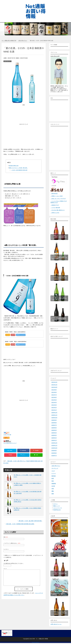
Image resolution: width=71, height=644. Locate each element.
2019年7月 (54, 456)
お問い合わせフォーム (56, 624)
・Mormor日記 (54, 193)
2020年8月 (54, 423)
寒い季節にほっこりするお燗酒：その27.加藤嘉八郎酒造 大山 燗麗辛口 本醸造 (59, 257)
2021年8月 (54, 392)
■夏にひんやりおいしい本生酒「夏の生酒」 (18, 168)
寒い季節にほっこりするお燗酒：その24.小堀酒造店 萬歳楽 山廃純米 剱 (59, 319)
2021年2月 (54, 408)
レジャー (54, 473)
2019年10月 (54, 448)
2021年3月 (54, 405)
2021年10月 (54, 387)
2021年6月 (54, 397)
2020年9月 (54, 420)
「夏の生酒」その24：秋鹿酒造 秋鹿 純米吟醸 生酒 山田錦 (20, 525)
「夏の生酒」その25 (11, 462)
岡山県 (28, 462)
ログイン (55, 504)
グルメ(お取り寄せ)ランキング (10, 443)
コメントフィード (58, 508)
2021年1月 (54, 410)
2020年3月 (54, 435)
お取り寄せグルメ (7, 61)
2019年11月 (54, 445)
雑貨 (53, 494)
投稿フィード (57, 506)
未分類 (53, 486)
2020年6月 (54, 428)
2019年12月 (54, 443)
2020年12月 (54, 413)
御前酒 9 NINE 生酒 (35, 462)
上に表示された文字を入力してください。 (14, 565)
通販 (53, 491)
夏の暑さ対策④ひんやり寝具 (58, 593)
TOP (9, 41)
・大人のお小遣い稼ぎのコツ (58, 210)
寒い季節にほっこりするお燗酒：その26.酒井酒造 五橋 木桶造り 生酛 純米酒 (59, 278)
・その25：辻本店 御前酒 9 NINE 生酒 (19, 170)
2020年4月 (54, 433)
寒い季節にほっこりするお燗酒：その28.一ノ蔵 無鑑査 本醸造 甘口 (59, 237)
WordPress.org (57, 510)
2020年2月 (54, 438)
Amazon (9, 335)
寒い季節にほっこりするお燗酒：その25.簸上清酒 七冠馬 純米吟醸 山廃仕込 (59, 298)
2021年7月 (54, 395)
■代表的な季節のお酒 (14, 166)
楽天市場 (15, 335)
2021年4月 (54, 402)
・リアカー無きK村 (55, 208)
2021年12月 (54, 382)
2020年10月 (54, 418)
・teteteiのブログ (55, 205)
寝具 (53, 481)
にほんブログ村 (7, 435)
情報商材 (54, 484)
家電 (53, 478)
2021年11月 (54, 385)
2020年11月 (54, 415)
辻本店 (7, 464)
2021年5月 (54, 400)
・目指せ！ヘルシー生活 (57, 196)
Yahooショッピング (25, 335)
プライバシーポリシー (35, 642)
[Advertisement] (24, 135)
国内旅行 (54, 476)
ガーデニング (55, 468)
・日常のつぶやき (55, 213)
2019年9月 (54, 451)
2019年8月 (54, 453)
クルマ (53, 471)
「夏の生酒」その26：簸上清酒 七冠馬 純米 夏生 (30, 522)
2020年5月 (54, 430)
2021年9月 (54, 390)
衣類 (53, 489)
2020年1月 (54, 440)
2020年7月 (54, 425)
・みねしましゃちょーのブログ (58, 199)
